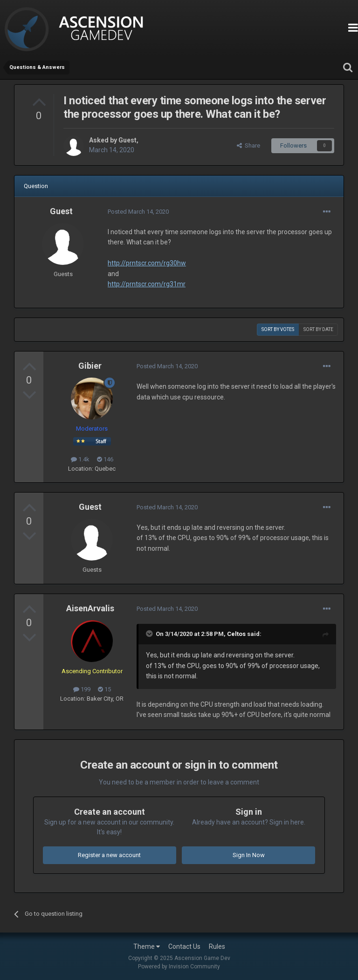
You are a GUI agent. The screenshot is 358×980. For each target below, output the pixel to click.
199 (82, 689)
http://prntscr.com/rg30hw (147, 263)
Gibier (90, 366)
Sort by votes (278, 329)
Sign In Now (249, 855)
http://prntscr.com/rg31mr (147, 284)
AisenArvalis (90, 608)
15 (104, 689)
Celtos (236, 634)
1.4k (80, 459)
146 (105, 459)
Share (248, 145)
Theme (147, 946)
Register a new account (109, 855)
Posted (138, 212)
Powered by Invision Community (179, 966)
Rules (217, 946)
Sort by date (318, 329)
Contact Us (184, 946)
